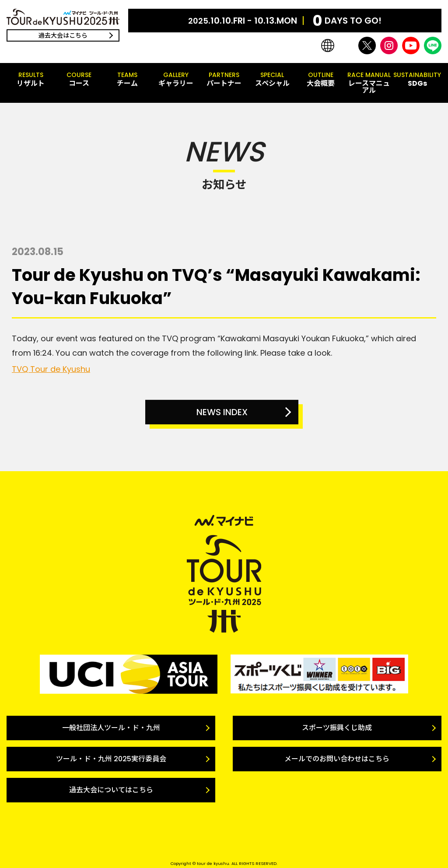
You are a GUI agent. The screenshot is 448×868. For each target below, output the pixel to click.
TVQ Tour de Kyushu (51, 369)
